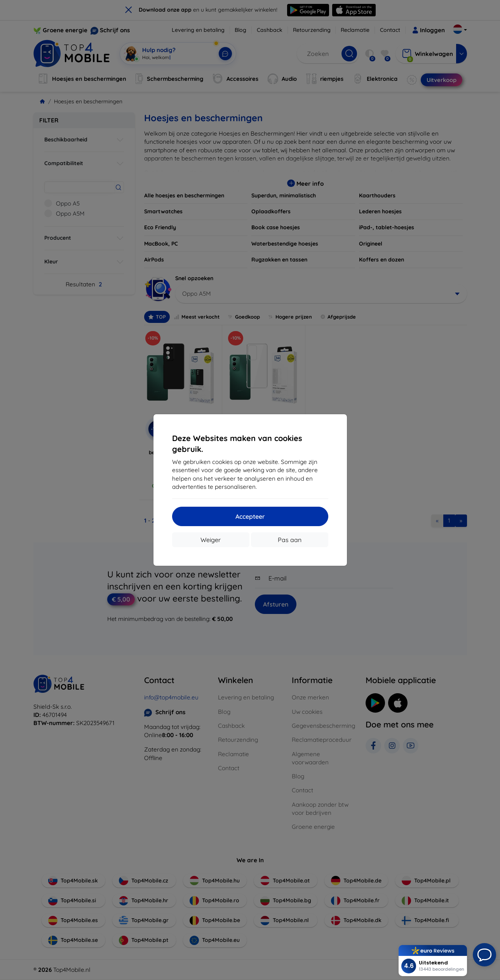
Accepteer (250, 516)
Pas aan (290, 540)
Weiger (211, 540)
